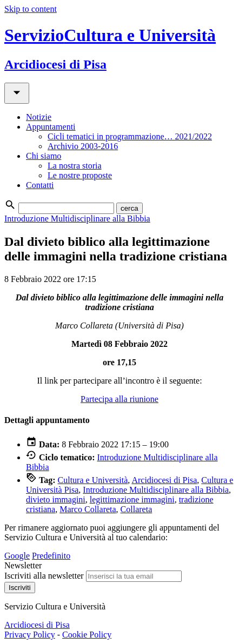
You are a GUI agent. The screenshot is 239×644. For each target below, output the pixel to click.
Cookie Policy (87, 635)
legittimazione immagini (132, 499)
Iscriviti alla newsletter (44, 576)
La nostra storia (75, 166)
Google (17, 556)
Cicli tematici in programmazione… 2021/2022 (130, 136)
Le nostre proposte (80, 175)
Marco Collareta (88, 509)
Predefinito (51, 556)
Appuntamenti (51, 127)
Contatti (40, 185)
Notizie (39, 117)
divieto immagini (56, 499)
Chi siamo (44, 156)
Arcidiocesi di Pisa (164, 480)
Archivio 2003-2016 (83, 146)
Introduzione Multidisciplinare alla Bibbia (77, 219)
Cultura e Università (93, 480)
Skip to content (31, 9)
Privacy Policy (30, 635)
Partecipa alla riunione (119, 399)
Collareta (137, 509)
